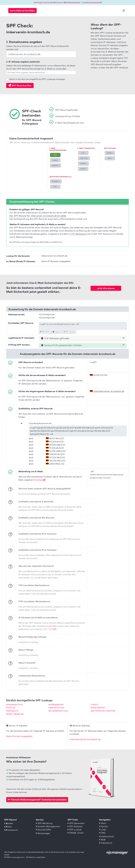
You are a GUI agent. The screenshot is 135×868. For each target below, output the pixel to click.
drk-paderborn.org (58, 711)
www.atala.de (98, 708)
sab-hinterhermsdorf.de (103, 711)
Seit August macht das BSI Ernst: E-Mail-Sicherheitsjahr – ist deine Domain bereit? (68, 2)
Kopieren (57, 332)
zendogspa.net (56, 704)
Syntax (103, 826)
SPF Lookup (74, 830)
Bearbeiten (45, 332)
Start (103, 823)
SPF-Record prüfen (20, 85)
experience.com (56, 708)
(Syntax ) (40, 480)
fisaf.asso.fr (12, 711)
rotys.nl (94, 704)
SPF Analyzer (75, 826)
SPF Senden (69, 332)
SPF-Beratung (44, 823)
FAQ (102, 833)
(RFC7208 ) (50, 629)
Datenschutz (107, 836)
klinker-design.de (15, 714)
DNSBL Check (75, 833)
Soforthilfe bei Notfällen (22, 11)
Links (103, 830)
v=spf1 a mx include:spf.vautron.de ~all (83, 326)
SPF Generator (76, 823)
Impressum (106, 843)
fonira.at (11, 708)
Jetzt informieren (106, 288)
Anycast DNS (43, 830)
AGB (102, 840)
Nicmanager (43, 833)
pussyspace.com (15, 704)
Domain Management (48, 826)
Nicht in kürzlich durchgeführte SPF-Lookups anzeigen (37, 79)
